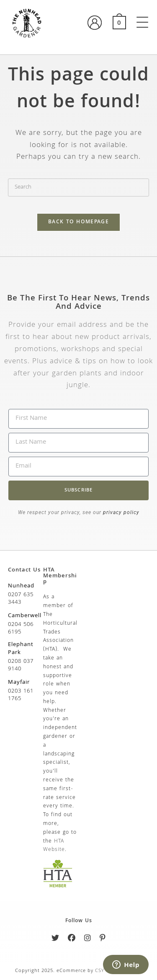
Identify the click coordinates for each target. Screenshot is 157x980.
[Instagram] (88, 940)
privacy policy (120, 512)
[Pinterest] (103, 940)
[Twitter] (55, 940)
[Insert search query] (79, 187)
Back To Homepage (78, 222)
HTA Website (54, 846)
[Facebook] (72, 940)
